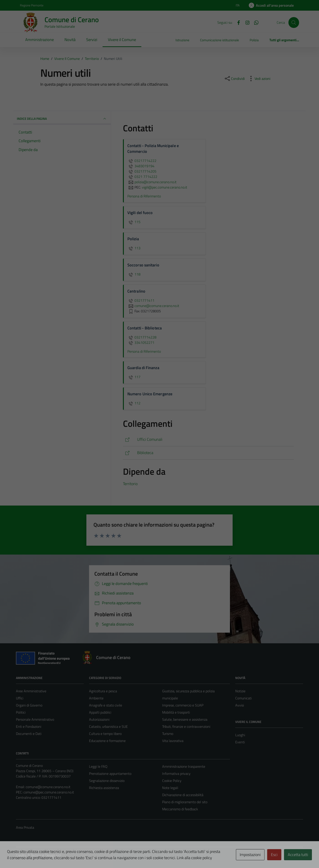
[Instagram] (246, 22)
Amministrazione (40, 40)
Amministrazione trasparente (184, 766)
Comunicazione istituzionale (220, 40)
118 (134, 274)
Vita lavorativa (173, 741)
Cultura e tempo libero (105, 734)
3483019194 (141, 166)
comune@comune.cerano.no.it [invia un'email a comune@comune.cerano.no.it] (153, 306)
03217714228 (142, 337)
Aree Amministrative (31, 691)
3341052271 (141, 342)
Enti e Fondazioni (29, 726)
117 (134, 377)
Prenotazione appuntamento (110, 774)
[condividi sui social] (234, 79)
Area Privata (25, 827)
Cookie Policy (172, 781)
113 (134, 248)
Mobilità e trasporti (176, 712)
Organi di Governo (29, 705)
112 (134, 403)
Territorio (130, 484)
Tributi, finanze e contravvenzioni (186, 726)
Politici (21, 712)
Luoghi (240, 735)
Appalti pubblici (100, 712)
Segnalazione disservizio (107, 781)
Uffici (20, 698)
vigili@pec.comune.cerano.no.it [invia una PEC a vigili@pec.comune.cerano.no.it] (165, 187)
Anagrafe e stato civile (106, 705)
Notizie (240, 691)
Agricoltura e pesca (103, 691)
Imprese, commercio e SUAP (183, 705)
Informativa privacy (176, 774)
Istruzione (182, 40)
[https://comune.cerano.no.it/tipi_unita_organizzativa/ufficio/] (208, 440)
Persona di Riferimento (144, 196)
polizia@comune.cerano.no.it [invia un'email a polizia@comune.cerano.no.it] (152, 182)
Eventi (240, 742)
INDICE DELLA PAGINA (62, 119)
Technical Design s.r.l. (46, 855)
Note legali (170, 788)
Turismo (168, 734)
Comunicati (243, 698)
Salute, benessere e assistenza (185, 719)
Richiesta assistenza (104, 788)
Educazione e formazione (107, 741)
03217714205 (142, 171)
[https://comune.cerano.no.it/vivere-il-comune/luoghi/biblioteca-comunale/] (208, 453)
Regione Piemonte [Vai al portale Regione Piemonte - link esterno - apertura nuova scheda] (32, 5)
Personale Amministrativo (35, 719)
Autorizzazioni (99, 719)
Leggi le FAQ (98, 766)
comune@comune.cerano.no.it (48, 787)
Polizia (254, 40)
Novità (70, 40)
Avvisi (240, 705)
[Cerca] (294, 22)
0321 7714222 (142, 177)
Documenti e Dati (29, 734)
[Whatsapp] (255, 22)
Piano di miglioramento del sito (185, 802)
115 (134, 222)
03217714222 (142, 161)
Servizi (92, 40)
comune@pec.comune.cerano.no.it (49, 792)
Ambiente (96, 698)
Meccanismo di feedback (180, 809)
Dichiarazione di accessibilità (183, 795)
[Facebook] (237, 22)
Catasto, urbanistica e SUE (108, 726)
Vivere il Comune (122, 40)
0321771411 (141, 300)
